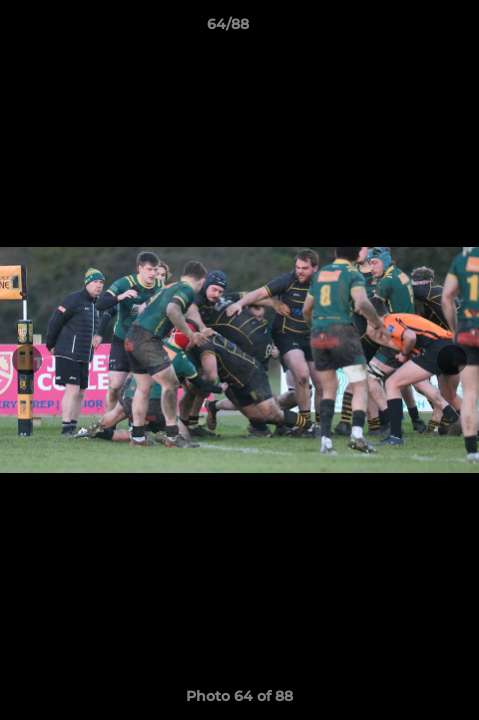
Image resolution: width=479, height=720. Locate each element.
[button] (407, 29)
